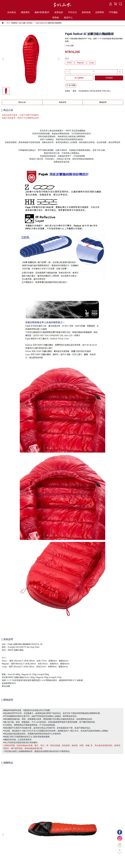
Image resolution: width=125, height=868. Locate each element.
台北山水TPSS (17, 862)
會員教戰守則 (7, 853)
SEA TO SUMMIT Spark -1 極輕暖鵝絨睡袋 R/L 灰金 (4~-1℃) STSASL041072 (101, 806)
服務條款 (15, 844)
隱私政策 (25, 844)
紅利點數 (18, 853)
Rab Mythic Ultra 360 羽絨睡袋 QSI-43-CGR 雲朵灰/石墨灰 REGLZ (63, 806)
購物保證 (5, 844)
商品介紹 (22, 102)
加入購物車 (79, 78)
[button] (59, 59)
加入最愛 (71, 85)
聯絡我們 (35, 844)
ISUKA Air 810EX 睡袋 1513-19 (24, 805)
